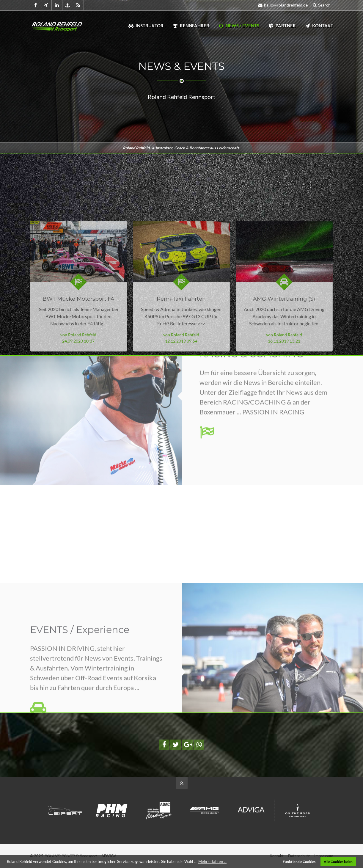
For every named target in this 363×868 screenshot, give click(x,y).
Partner (282, 26)
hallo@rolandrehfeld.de (283, 5)
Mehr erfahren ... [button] (212, 861)
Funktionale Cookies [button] (299, 861)
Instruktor (146, 26)
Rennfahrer (191, 26)
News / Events (239, 26)
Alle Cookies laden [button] (338, 861)
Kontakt (319, 26)
